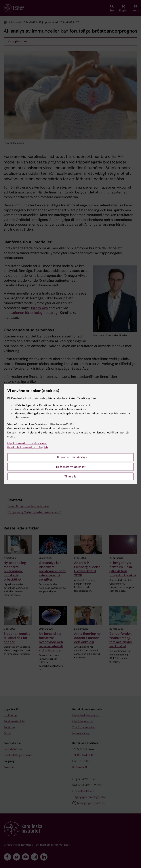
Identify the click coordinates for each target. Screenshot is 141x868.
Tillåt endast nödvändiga (71, 457)
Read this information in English (28, 447)
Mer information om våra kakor (27, 443)
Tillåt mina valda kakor (71, 467)
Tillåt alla (70, 476)
